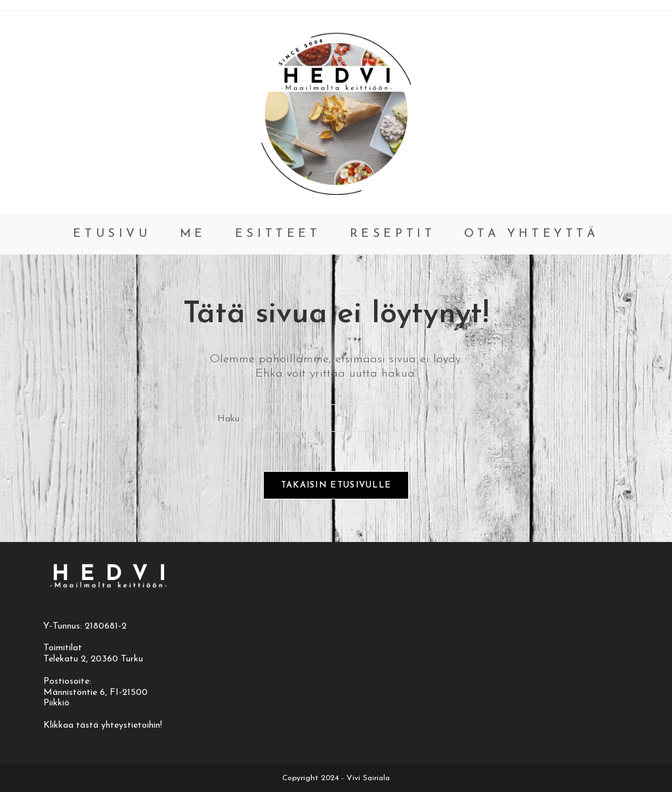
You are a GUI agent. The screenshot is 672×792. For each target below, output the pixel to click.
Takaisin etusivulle (336, 485)
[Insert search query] (336, 418)
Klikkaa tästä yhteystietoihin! (103, 725)
